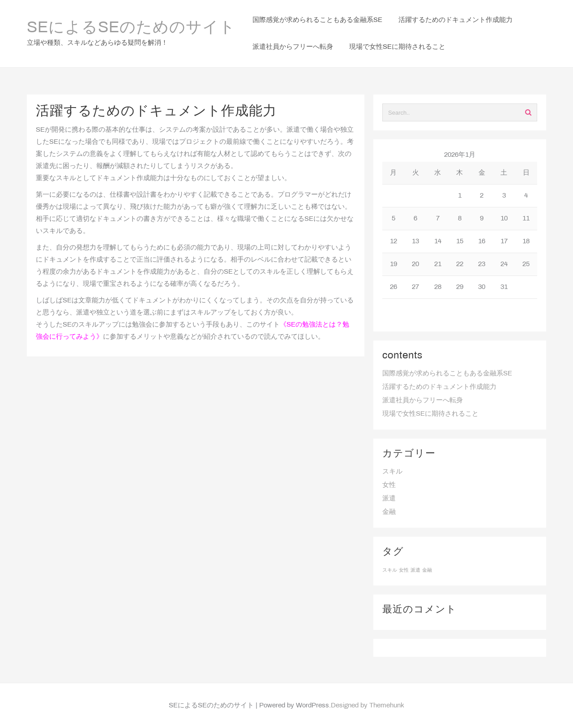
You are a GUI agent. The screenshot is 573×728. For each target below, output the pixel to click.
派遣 (389, 499)
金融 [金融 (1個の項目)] (427, 570)
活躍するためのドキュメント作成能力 (439, 387)
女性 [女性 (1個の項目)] (404, 570)
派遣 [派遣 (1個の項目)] (415, 570)
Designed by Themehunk (368, 706)
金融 (389, 512)
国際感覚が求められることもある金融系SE (447, 374)
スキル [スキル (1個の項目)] (390, 570)
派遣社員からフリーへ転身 (423, 401)
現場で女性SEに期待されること (430, 414)
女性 (389, 485)
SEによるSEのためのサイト (131, 28)
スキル (392, 472)
